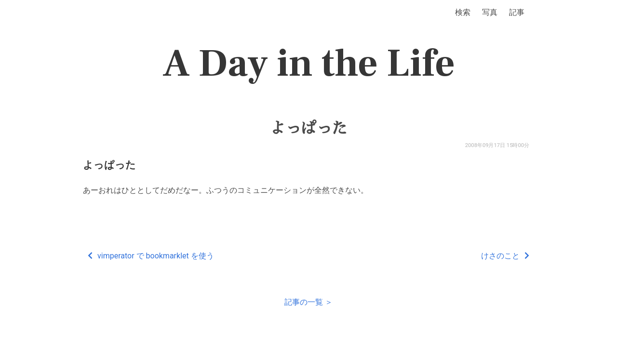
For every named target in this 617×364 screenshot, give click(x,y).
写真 (490, 12)
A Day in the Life (309, 64)
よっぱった (308, 128)
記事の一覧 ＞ (308, 302)
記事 (517, 12)
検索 (463, 12)
